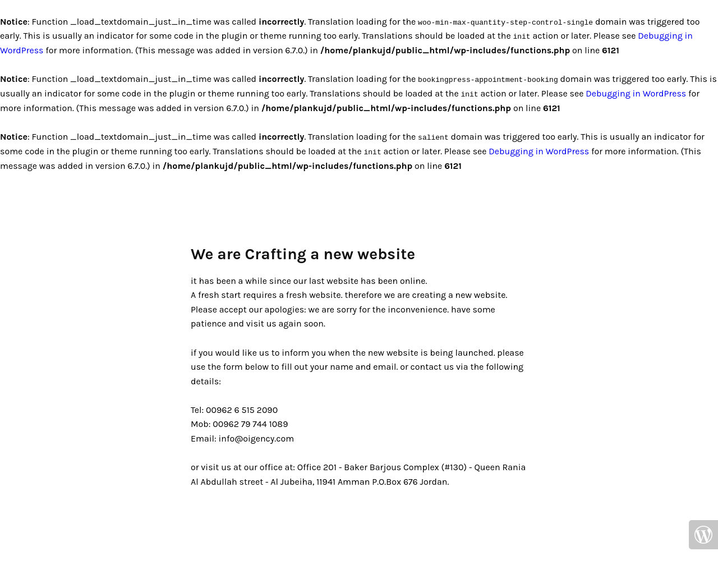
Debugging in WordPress (636, 93)
